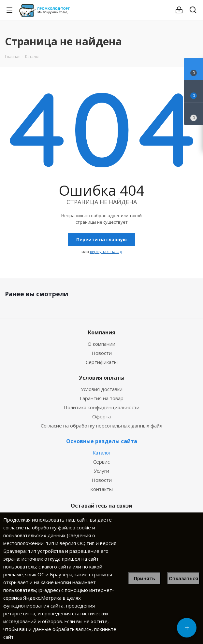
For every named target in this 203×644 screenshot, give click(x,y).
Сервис (101, 462)
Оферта (101, 416)
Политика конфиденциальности (101, 407)
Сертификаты (102, 362)
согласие (14, 527)
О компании (101, 344)
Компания (102, 332)
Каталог (102, 453)
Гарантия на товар (102, 398)
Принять (145, 578)
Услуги (101, 471)
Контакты (101, 489)
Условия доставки (102, 389)
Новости (102, 353)
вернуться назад (106, 252)
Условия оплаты (102, 378)
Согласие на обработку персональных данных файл (101, 426)
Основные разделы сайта (102, 441)
